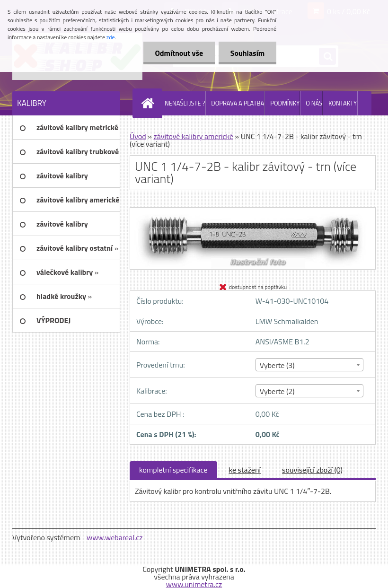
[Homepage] (150, 103)
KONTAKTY (343, 103)
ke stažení (245, 470)
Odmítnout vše (179, 53)
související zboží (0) (312, 470)
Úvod (138, 136)
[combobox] (309, 365)
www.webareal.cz (115, 537)
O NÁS (314, 103)
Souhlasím (247, 53)
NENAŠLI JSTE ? (185, 103)
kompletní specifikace (173, 470)
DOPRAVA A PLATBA (238, 103)
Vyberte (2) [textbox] (277, 391)
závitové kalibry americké (193, 136)
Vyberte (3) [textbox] (277, 365)
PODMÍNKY (285, 103)
